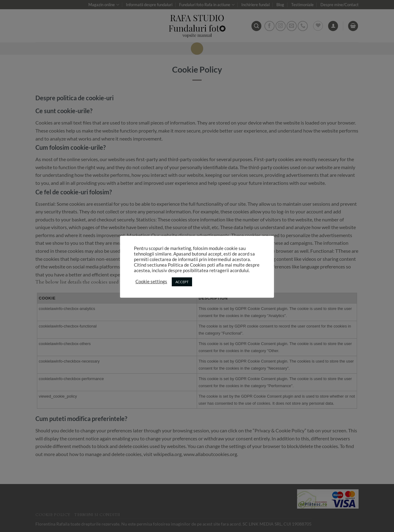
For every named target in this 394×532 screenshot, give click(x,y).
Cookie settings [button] (151, 282)
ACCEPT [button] (182, 282)
